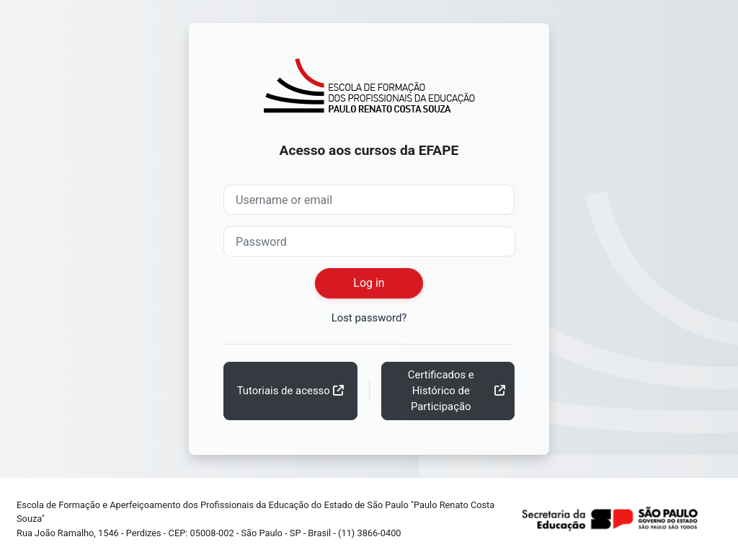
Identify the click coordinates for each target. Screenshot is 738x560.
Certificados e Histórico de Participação (441, 391)
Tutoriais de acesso (284, 391)
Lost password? (369, 318)
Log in (369, 283)
